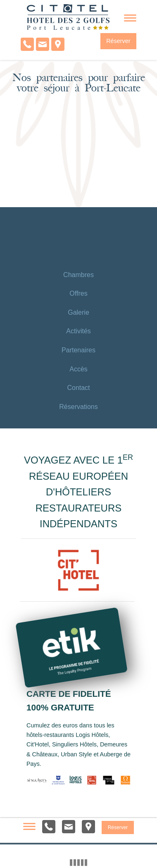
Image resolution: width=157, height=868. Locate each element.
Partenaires (78, 350)
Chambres (78, 275)
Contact (78, 388)
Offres (78, 293)
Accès (78, 369)
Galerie (78, 312)
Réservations (78, 407)
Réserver (118, 41)
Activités (78, 331)
